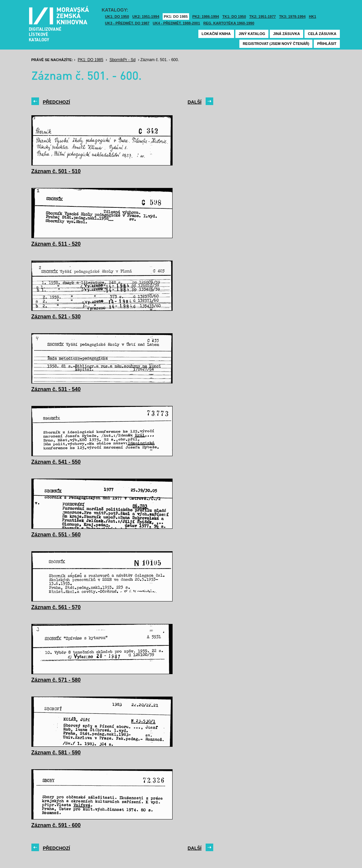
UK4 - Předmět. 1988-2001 (176, 23)
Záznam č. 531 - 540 (56, 389)
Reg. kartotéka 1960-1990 (229, 23)
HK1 (312, 17)
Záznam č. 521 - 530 (56, 317)
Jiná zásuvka (286, 34)
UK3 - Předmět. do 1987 (127, 23)
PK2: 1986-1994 (206, 17)
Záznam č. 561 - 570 (56, 607)
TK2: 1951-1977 (262, 17)
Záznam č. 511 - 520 (56, 244)
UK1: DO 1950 (117, 17)
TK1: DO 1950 (234, 17)
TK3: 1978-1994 (292, 17)
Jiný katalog (252, 34)
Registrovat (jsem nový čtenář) (276, 44)
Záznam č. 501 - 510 (56, 171)
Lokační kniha (216, 34)
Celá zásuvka (322, 34)
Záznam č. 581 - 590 (56, 753)
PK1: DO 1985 (176, 17)
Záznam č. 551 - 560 (56, 535)
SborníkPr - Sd (122, 60)
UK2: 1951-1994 (146, 17)
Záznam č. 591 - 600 (56, 825)
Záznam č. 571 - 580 (56, 680)
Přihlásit (327, 44)
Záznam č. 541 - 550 (56, 462)
